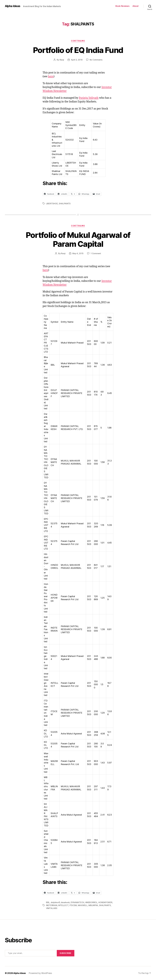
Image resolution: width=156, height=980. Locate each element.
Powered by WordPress (40, 973)
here (51, 76)
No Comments (96, 60)
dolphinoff (55, 902)
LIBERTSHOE (52, 204)
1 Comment (96, 253)
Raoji (62, 60)
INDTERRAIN (52, 905)
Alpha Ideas (13, 6)
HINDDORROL (91, 902)
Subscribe (66, 953)
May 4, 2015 (78, 253)
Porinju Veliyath (89, 98)
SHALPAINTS (65, 204)
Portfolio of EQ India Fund (78, 50)
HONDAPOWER (105, 902)
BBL (48, 902)
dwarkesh (65, 902)
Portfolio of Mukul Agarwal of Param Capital (78, 239)
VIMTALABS (52, 908)
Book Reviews (122, 6)
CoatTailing (78, 41)
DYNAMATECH (77, 902)
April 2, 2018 (77, 60)
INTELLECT (63, 905)
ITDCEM (73, 905)
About (135, 6)
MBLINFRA (93, 905)
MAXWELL (83, 905)
